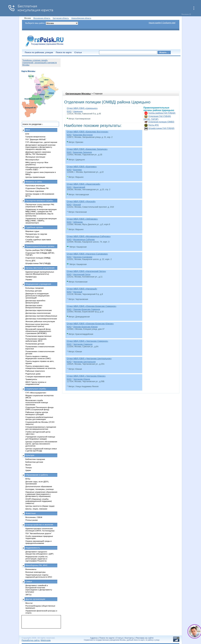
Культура (30, 455)
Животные (31, 513)
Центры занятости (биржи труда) (40, 506)
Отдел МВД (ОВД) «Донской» (81, 201)
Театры (29, 467)
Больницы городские (35, 288)
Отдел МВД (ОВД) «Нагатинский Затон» (86, 271)
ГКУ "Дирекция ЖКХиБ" (36, 139)
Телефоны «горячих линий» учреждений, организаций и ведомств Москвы (39, 63)
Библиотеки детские (34, 462)
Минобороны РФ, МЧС (36, 565)
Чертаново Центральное (84, 362)
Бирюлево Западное (83, 152)
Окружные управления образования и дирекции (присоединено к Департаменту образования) (41, 494)
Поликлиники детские (35, 344)
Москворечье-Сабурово (84, 240)
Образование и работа (37, 475)
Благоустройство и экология (39, 525)
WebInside (46, 640)
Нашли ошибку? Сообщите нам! (162, 23)
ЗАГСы (29, 595)
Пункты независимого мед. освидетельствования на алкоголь (41, 367)
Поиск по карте (64, 52)
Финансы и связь (34, 182)
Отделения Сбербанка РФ (37, 188)
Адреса (94, 638)
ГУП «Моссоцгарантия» (36, 393)
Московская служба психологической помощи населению (37, 402)
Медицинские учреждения (38, 284)
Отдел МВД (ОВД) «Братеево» (82, 167)
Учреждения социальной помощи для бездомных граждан (40, 438)
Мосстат (29, 603)
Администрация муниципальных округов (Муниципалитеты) (40, 273)
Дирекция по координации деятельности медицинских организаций (37, 296)
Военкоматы (31, 569)
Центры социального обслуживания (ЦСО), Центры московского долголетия (41, 444)
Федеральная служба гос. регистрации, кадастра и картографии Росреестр (37, 559)
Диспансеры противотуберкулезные (41, 316)
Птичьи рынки (32, 520)
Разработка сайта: (31, 640)
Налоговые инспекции (35, 186)
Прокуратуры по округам (36, 234)
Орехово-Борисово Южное (85, 327)
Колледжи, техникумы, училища (39, 489)
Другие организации (35, 599)
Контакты (129, 638)
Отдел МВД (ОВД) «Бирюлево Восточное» (88, 132)
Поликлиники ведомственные (38, 336)
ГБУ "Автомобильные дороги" (39, 533)
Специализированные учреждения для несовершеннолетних (41, 428)
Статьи (78, 52)
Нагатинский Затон (82, 274)
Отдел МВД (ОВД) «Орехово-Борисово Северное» (92, 306)
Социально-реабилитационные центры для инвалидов (39, 418)
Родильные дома (33, 374)
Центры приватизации (35, 177)
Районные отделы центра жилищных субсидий (37, 413)
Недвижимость (33, 548)
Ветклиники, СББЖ (34, 517)
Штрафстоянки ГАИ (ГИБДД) (161, 128)
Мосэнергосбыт (32, 160)
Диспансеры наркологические (39, 310)
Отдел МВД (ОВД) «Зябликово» (82, 219)
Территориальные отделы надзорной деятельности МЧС (39, 576)
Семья (29, 581)
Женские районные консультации (40, 321)
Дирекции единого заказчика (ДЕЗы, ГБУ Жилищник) (38, 153)
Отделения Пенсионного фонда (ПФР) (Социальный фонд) (39, 408)
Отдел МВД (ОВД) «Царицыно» (82, 108)
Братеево (77, 170)
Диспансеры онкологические (38, 313)
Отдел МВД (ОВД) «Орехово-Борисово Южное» (90, 324)
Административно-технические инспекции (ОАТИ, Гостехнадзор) (40, 530)
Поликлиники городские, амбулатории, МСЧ (36, 340)
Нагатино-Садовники (83, 257)
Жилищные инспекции (35, 157)
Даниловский (79, 187)
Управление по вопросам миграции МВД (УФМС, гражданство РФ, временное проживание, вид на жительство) (41, 212)
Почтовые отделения (35, 191)
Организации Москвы (78, 94)
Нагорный (78, 292)
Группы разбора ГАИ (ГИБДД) (162, 113)
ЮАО (69, 111)
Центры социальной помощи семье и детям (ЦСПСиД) (41, 450)
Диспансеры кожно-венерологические (34, 306)
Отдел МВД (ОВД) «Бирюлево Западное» (87, 149)
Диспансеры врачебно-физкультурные (36, 302)
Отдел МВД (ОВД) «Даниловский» (84, 184)
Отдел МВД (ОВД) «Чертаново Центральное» (89, 359)
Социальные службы (36, 389)
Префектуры (31, 277)
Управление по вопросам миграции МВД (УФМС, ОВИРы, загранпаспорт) (41, 221)
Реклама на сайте (145, 638)
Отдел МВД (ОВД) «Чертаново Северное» (87, 341)
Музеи (28, 465)
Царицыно (78, 111)
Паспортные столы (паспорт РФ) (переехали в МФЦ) (40, 205)
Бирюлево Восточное (83, 135)
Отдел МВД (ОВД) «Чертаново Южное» (86, 376)
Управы (29, 279)
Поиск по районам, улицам (39, 52)
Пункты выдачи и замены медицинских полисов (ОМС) (38, 357)
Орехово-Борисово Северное (87, 309)
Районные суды (32, 237)
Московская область (42, 18)
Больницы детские (34, 291)
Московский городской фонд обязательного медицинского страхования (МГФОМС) (38, 331)
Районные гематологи (35, 371)
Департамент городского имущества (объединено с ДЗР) (39, 553)
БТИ (27, 134)
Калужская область (61, 18)
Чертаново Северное (83, 344)
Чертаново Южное (82, 379)
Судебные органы (34, 227)
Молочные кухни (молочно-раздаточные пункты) (37, 325)
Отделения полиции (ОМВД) (161, 122)
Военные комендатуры (36, 572)
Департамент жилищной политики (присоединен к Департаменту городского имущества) (40, 147)
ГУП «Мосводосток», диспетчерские (41, 142)
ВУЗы (28, 479)
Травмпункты (31, 379)
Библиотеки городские (35, 459)
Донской (77, 205)
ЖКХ (28, 130)
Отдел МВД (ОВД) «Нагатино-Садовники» (87, 254)
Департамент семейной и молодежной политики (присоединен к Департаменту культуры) (39, 589)
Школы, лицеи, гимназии (36, 509)
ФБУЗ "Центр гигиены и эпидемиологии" (36, 383)
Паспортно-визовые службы (39, 201)
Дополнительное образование (39, 486)
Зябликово (78, 222)
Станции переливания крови (38, 376)
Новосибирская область (81, 18)
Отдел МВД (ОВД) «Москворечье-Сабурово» (89, 236)
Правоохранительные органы (40, 246)
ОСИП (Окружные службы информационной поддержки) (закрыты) (39, 501)
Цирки (28, 470)
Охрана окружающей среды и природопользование (38, 542)
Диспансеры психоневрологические (41, 319)
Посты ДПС (154, 125)
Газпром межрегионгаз (35, 137)
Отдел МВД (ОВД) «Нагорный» (82, 289)
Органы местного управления (40, 268)
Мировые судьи (32, 231)
